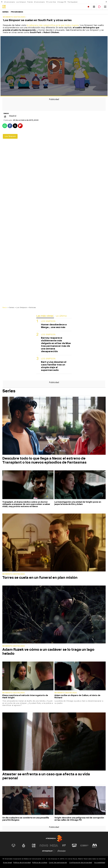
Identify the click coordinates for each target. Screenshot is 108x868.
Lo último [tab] (61, 316)
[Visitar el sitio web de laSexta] (24, 846)
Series (5, 12)
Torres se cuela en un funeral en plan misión (40, 578)
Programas (17, 12)
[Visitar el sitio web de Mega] (54, 846)
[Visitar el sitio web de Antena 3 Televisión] (13, 846)
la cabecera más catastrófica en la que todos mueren (53, 25)
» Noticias (32, 307)
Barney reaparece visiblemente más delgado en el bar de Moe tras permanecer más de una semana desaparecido (56, 345)
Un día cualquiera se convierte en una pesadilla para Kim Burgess (26, 819)
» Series (11, 307)
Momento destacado (14, 574)
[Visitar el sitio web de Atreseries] (64, 846)
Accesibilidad (100, 863)
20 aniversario (10, 2)
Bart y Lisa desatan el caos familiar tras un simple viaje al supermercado (54, 366)
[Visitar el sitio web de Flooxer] (62, 851)
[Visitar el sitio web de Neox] (34, 846)
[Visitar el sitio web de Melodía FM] (95, 846)
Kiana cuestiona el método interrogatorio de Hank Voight (25, 696)
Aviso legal (7, 863)
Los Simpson (21, 2)
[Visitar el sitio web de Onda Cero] (74, 846)
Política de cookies (40, 863)
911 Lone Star (51, 2)
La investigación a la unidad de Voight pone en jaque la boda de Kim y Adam (78, 503)
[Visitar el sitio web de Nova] (44, 846)
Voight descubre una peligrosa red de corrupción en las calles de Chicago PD (79, 819)
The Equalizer (72, 2)
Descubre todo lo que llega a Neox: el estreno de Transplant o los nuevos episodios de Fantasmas (44, 460)
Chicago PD (62, 2)
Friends (30, 2)
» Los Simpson (21, 307)
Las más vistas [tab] (45, 316)
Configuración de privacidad (81, 863)
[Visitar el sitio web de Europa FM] (84, 846)
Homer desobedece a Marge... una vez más (54, 326)
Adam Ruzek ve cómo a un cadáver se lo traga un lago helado (48, 652)
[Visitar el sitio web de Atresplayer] (49, 851)
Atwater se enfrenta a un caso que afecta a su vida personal (46, 776)
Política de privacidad (22, 863)
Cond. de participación (58, 863)
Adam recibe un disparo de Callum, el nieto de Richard (77, 696)
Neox (5, 307)
